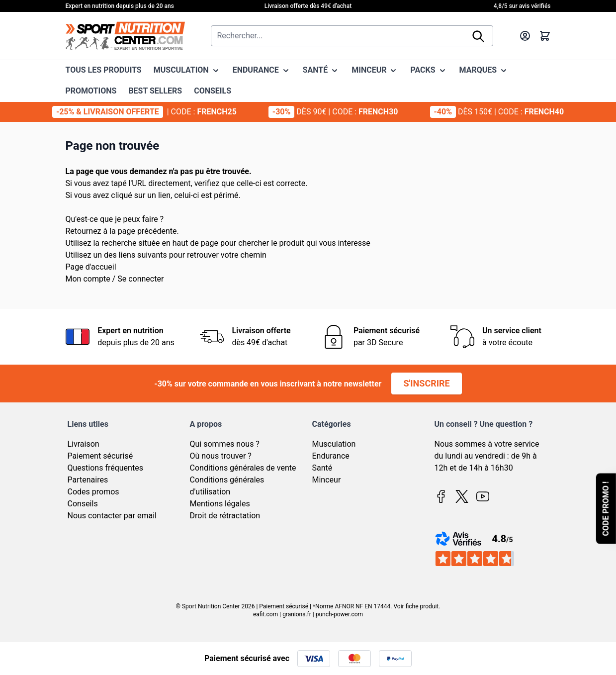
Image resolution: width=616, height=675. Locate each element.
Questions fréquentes (105, 468)
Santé (322, 468)
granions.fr (297, 614)
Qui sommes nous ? (225, 444)
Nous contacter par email (112, 516)
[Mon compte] (525, 36)
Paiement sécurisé (100, 456)
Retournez (84, 231)
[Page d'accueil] (125, 36)
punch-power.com (339, 614)
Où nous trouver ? (221, 456)
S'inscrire (426, 383)
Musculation (334, 444)
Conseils (83, 504)
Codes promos (93, 492)
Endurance (331, 456)
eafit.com (265, 614)
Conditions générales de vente (243, 468)
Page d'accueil (91, 267)
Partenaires (88, 480)
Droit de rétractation (225, 516)
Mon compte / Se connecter (115, 279)
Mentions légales (220, 504)
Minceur (327, 480)
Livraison (84, 444)
